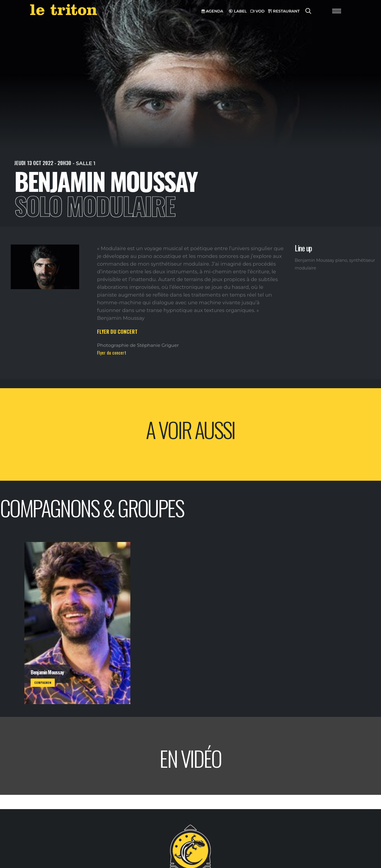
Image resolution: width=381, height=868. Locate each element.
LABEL (238, 11)
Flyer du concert (112, 352)
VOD (257, 11)
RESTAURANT (284, 11)
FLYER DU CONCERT (117, 332)
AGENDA (212, 11)
